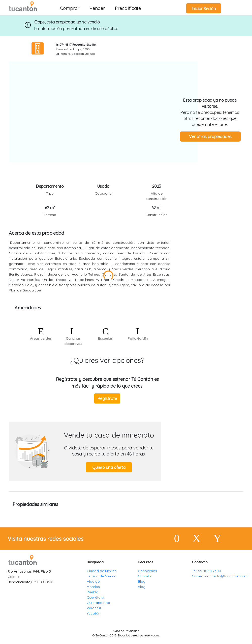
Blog (142, 581)
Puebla (92, 592)
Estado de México (102, 576)
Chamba (145, 576)
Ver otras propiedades (210, 137)
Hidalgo (93, 581)
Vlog (142, 587)
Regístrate (107, 398)
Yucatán (93, 613)
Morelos (93, 587)
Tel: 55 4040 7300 (206, 571)
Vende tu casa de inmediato (109, 435)
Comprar (70, 8)
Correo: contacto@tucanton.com (220, 576)
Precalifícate (128, 8)
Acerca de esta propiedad (36, 233)
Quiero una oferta (109, 467)
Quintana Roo (98, 603)
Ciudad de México (102, 571)
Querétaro (95, 597)
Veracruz (94, 608)
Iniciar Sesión (204, 9)
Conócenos (147, 571)
